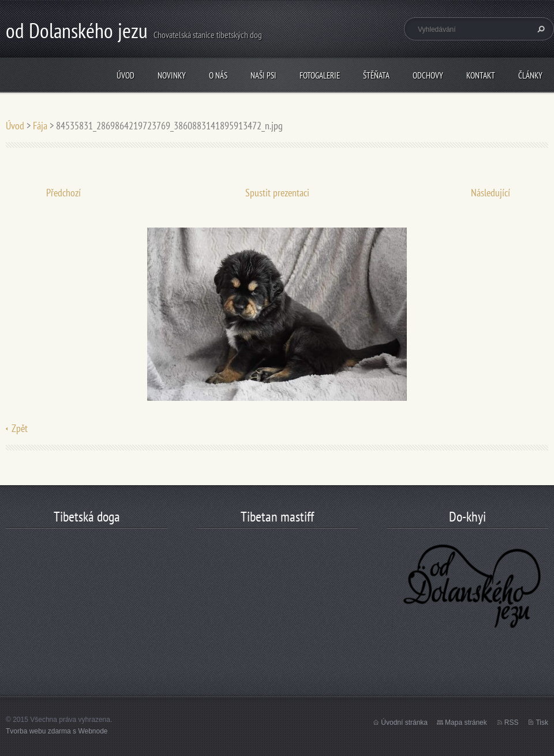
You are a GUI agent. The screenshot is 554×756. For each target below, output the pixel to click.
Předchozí (63, 193)
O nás (218, 75)
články (530, 75)
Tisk (542, 723)
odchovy (428, 75)
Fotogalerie (320, 75)
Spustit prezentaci (277, 193)
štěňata (376, 75)
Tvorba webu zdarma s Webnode (57, 731)
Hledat (540, 29)
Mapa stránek (466, 723)
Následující (491, 193)
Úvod (126, 75)
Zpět (20, 428)
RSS (512, 723)
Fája (40, 126)
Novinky (172, 75)
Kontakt (481, 75)
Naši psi (263, 75)
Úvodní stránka (404, 723)
